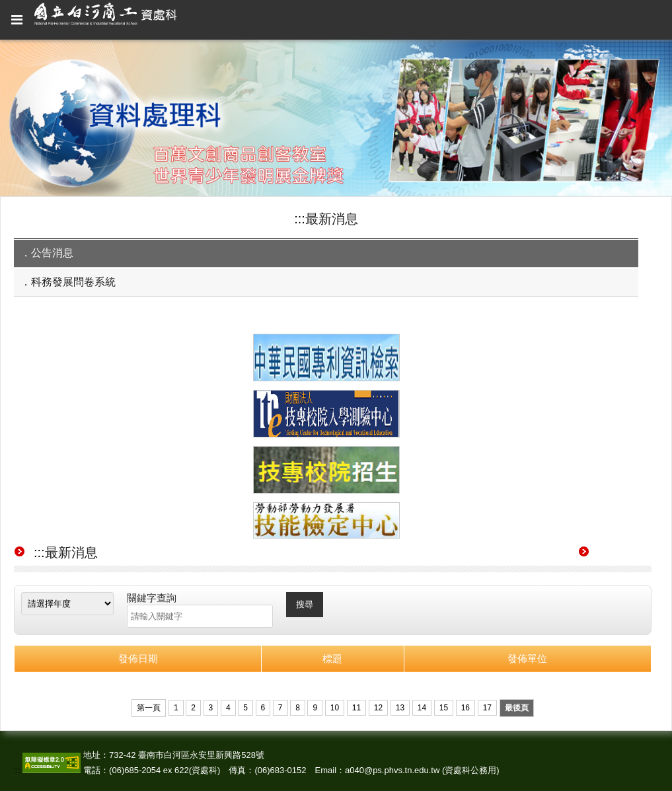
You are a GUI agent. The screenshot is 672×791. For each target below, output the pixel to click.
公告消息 (52, 253)
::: (300, 219)
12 (378, 708)
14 (422, 708)
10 (335, 708)
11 (356, 708)
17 (487, 708)
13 (400, 708)
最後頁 (517, 708)
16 (466, 708)
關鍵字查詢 (152, 598)
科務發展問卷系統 (73, 282)
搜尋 (305, 604)
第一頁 (149, 708)
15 (444, 708)
